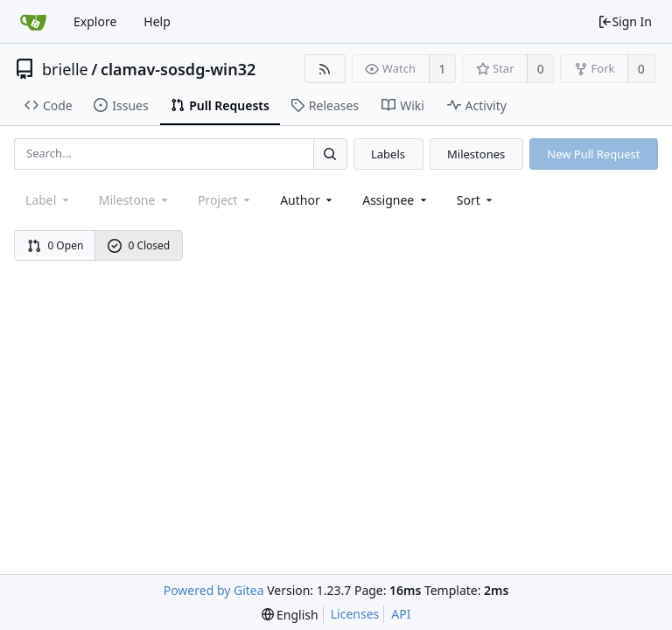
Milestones (476, 154)
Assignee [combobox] (396, 200)
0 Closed (139, 245)
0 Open (56, 245)
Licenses (355, 614)
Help (157, 21)
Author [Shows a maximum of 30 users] (308, 200)
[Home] (33, 22)
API (401, 614)
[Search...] (330, 154)
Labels (388, 154)
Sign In (625, 21)
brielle (65, 69)
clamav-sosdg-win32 (178, 69)
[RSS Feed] (325, 69)
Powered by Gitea (214, 590)
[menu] (476, 200)
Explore (95, 21)
